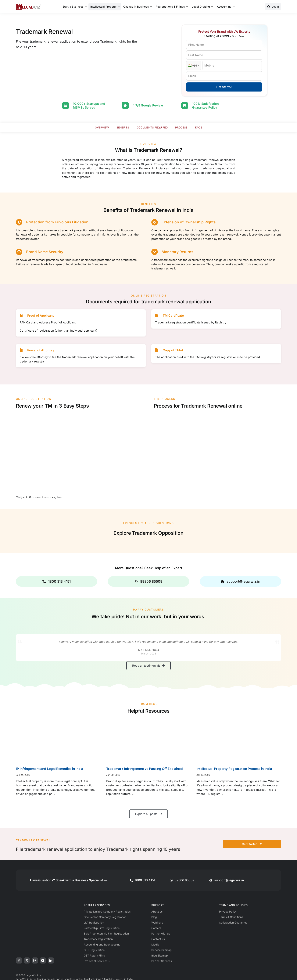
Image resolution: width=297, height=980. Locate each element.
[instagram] (35, 960)
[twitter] (27, 960)
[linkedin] (51, 960)
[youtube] (43, 960)
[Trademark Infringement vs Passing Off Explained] (149, 741)
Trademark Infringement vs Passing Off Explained (145, 769)
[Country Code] (194, 65)
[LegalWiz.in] (28, 5)
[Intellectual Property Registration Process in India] (239, 741)
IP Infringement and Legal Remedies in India (50, 769)
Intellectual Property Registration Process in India (234, 769)
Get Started (224, 87)
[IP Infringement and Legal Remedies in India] (58, 741)
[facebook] (19, 960)
